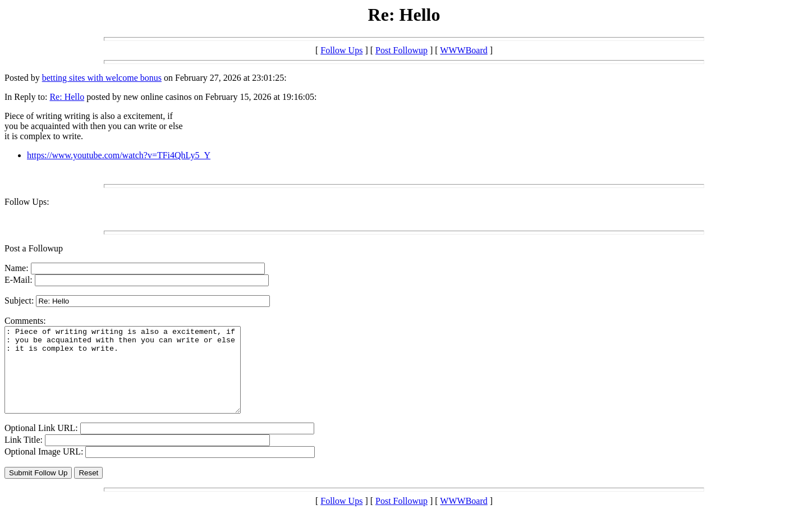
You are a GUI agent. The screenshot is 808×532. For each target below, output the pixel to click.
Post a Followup (34, 248)
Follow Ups (341, 50)
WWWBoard (463, 50)
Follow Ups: (27, 202)
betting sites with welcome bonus (102, 78)
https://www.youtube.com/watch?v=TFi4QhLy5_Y (119, 155)
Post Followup (401, 50)
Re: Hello (67, 97)
